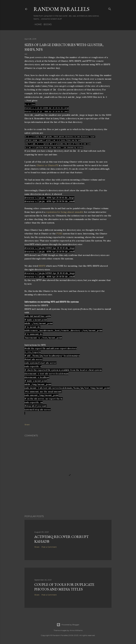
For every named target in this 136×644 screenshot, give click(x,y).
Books (47, 24)
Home (37, 24)
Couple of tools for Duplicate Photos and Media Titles (64, 587)
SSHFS (42, 266)
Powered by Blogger (68, 625)
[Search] (110, 8)
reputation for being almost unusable (65, 212)
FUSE (59, 234)
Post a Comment (49, 547)
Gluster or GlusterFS (47, 165)
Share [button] (27, 425)
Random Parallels (62, 9)
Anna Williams (76, 630)
